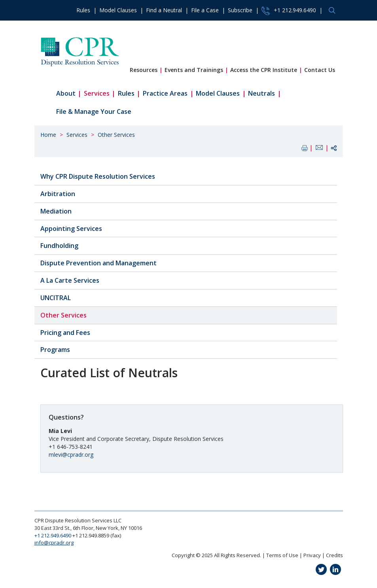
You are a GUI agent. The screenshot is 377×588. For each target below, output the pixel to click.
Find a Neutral (164, 10)
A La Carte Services (70, 280)
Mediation (56, 211)
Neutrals (261, 93)
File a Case (205, 10)
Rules (83, 10)
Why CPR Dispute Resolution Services (98, 176)
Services (97, 93)
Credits (334, 555)
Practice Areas (165, 93)
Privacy (312, 555)
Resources (144, 70)
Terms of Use (282, 555)
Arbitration (58, 194)
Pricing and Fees (65, 333)
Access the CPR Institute (264, 70)
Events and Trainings (194, 70)
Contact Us (320, 70)
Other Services (116, 135)
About (66, 93)
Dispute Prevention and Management (99, 263)
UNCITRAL (56, 298)
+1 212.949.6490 (289, 11)
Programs (55, 350)
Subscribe (240, 10)
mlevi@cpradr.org (71, 455)
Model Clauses (118, 10)
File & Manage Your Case (94, 112)
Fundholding (59, 246)
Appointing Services (71, 229)
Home (48, 135)
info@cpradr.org (54, 543)
